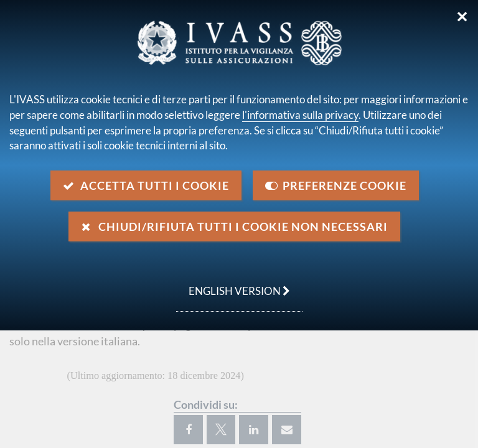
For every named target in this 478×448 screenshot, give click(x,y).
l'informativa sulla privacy (300, 115)
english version (233, 284)
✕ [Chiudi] (462, 17)
